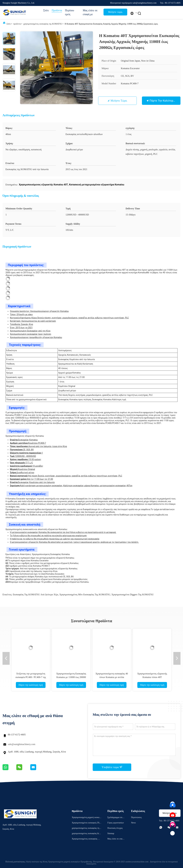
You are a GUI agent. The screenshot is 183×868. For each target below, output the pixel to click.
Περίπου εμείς (69, 12)
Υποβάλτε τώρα (112, 767)
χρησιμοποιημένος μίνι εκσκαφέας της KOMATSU (85, 595)
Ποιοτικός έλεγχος (115, 828)
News (133, 823)
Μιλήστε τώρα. (115, 12)
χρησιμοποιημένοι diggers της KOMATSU (133, 595)
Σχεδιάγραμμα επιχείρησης (116, 818)
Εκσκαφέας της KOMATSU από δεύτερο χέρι (36, 595)
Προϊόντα (57, 10)
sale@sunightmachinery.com (22, 744)
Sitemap (111, 833)
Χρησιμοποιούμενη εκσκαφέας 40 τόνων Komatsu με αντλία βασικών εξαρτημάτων (112, 677)
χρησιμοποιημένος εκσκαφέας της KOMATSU (43, 24)
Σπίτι (46, 10)
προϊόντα (17, 24)
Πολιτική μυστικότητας (15, 862)
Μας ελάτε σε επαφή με (90, 12)
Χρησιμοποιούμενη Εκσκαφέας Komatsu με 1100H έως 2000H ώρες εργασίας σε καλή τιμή (71, 677)
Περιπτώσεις (136, 817)
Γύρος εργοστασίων (116, 823)
